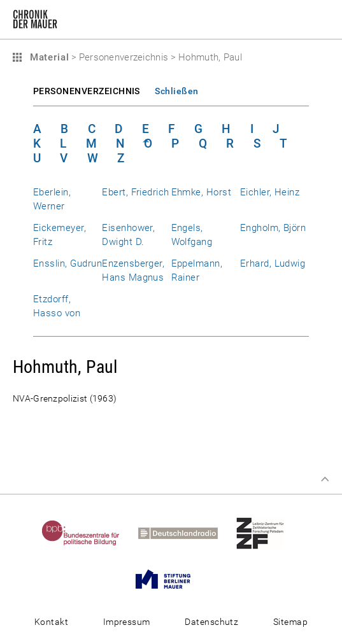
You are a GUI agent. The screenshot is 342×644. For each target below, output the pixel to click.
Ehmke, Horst (202, 192)
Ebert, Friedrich (136, 192)
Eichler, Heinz (270, 192)
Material (48, 57)
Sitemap (290, 622)
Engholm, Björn (273, 228)
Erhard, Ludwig (273, 263)
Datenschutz (211, 622)
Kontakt (51, 622)
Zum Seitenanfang (325, 479)
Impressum (127, 622)
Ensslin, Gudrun (68, 263)
